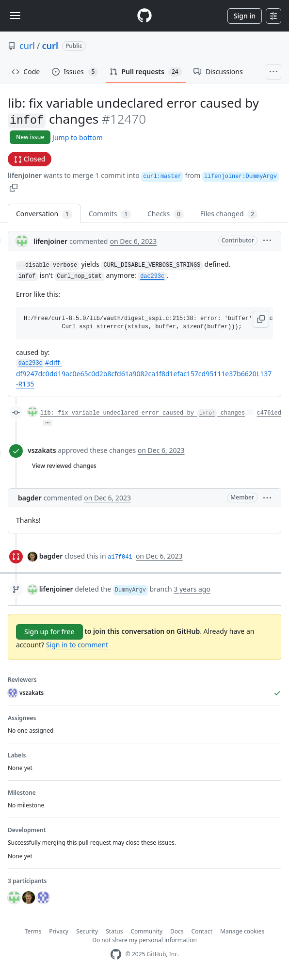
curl (27, 46)
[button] (14, 187)
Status (114, 931)
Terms (33, 931)
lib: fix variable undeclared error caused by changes (143, 413)
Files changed (229, 214)
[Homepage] (144, 16)
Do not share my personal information (144, 940)
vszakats (42, 450)
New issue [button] (30, 137)
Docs (177, 931)
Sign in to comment (77, 645)
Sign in (245, 16)
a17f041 (120, 557)
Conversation (44, 214)
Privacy (59, 931)
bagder (30, 498)
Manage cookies (242, 931)
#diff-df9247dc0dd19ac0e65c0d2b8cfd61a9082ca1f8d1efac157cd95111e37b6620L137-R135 (144, 373)
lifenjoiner (25, 175)
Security (87, 931)
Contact (202, 931)
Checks (166, 214)
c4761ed (269, 413)
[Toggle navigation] (15, 16)
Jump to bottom (78, 137)
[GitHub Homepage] (116, 955)
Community (146, 931)
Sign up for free (49, 632)
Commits (110, 214)
